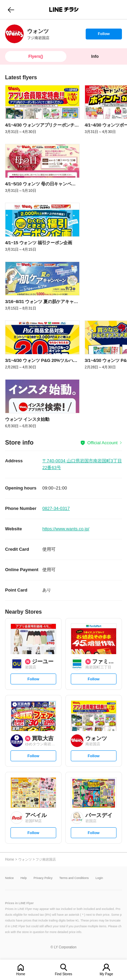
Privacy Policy (43, 878)
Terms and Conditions (74, 878)
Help (24, 878)
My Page (106, 974)
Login (99, 878)
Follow (104, 35)
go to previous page (11, 10)
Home (21, 974)
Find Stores (63, 974)
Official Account (102, 443)
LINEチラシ (64, 10)
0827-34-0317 (56, 508)
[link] (14, 34)
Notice (9, 878)
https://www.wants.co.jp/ (66, 529)
